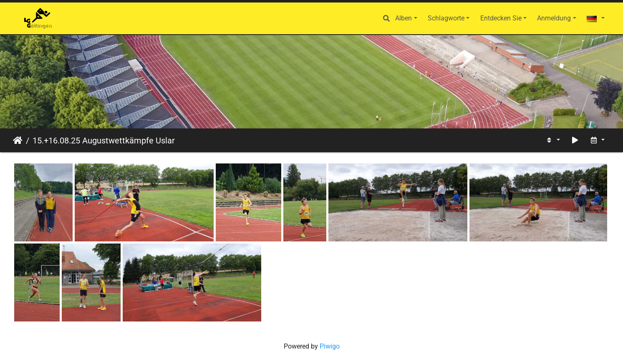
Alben (404, 18)
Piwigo (330, 346)
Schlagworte (446, 18)
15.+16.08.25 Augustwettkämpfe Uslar (104, 141)
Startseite (18, 141)
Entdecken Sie (501, 18)
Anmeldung (554, 18)
